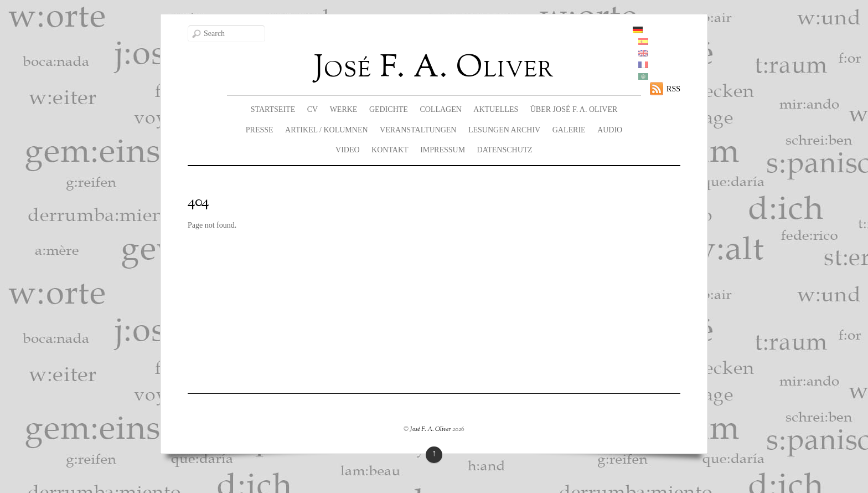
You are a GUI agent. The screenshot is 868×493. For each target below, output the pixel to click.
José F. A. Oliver (430, 429)
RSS (673, 89)
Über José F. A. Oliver (574, 109)
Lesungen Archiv (504, 130)
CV (312, 109)
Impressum (443, 150)
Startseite (273, 109)
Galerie (569, 130)
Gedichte (389, 109)
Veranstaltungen (418, 130)
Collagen (440, 109)
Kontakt (390, 150)
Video (348, 150)
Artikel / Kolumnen (327, 130)
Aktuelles (496, 109)
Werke (344, 109)
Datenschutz (505, 150)
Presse (260, 130)
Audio (610, 130)
